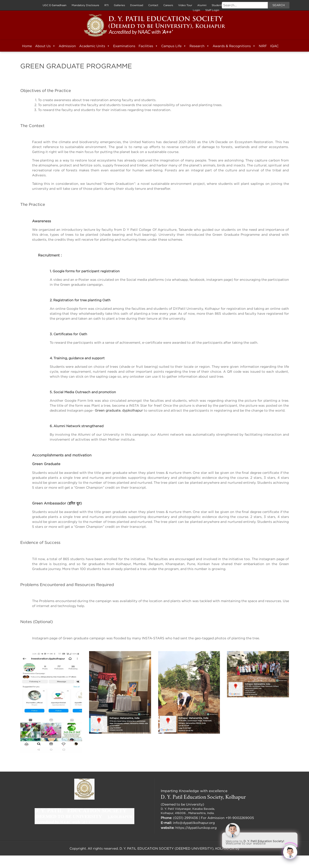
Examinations (124, 46)
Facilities (148, 46)
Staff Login (212, 10)
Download (137, 5)
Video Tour (185, 5)
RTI (107, 5)
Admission (67, 46)
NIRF (263, 46)
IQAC (274, 46)
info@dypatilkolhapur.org (194, 823)
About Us (45, 46)
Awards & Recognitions (234, 46)
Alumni (202, 5)
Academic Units (95, 46)
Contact (153, 5)
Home (27, 46)
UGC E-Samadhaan (55, 5)
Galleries (119, 5)
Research (199, 46)
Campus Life (174, 46)
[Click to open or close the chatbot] (290, 849)
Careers (168, 5)
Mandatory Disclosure (85, 5)
